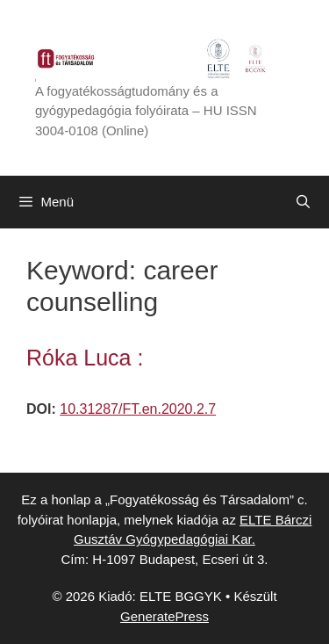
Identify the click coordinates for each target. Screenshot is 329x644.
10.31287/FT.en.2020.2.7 (138, 409)
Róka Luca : (85, 358)
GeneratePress (164, 616)
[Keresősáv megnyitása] (303, 202)
